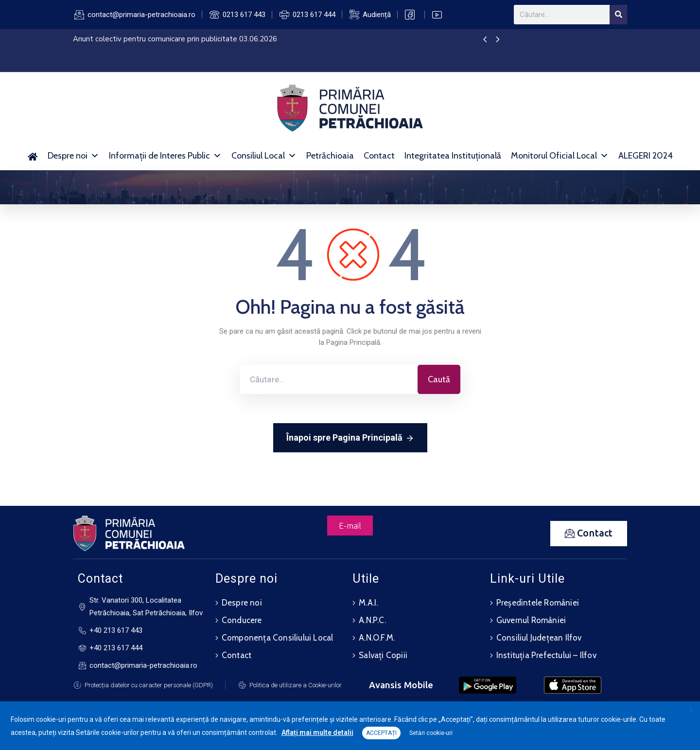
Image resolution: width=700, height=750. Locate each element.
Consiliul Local (264, 156)
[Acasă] (33, 156)
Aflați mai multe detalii (317, 732)
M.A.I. (368, 603)
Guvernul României (531, 620)
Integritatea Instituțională (453, 156)
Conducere (242, 620)
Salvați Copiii (383, 655)
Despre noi (73, 156)
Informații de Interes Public (165, 156)
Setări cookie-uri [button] (431, 733)
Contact (379, 156)
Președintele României (538, 603)
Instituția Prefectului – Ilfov (546, 655)
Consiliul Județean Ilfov (539, 638)
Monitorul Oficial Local (560, 156)
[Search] (618, 15)
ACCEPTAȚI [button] (381, 733)
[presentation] (485, 40)
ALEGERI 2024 (646, 156)
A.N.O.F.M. (377, 638)
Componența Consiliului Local (278, 638)
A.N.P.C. (372, 620)
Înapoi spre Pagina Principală (350, 438)
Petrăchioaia (330, 156)
